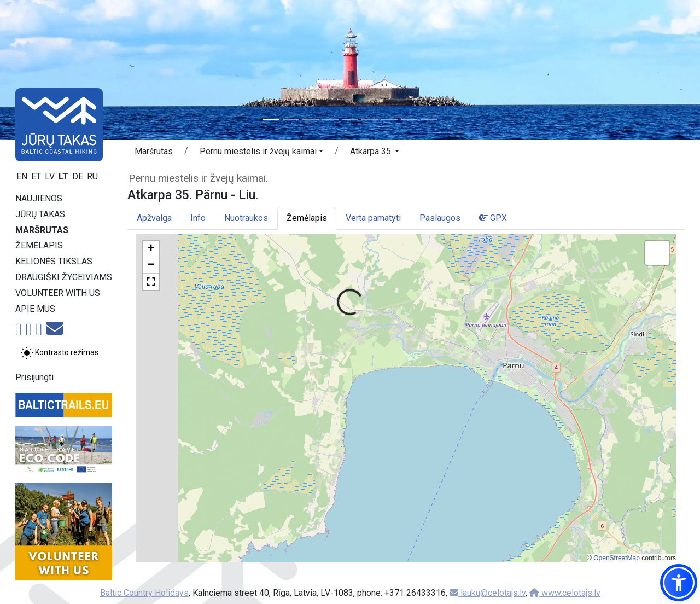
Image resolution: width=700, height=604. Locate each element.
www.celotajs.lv (565, 593)
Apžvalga (154, 218)
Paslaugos (440, 218)
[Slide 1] (271, 120)
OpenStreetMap (617, 558)
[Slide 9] (429, 120)
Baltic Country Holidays (144, 593)
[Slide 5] (350, 120)
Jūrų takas (40, 214)
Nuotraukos (246, 218)
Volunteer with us (58, 293)
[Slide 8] (409, 120)
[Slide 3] (311, 120)
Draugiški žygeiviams (64, 277)
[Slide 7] (389, 120)
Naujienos (39, 198)
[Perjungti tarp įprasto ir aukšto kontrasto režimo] (59, 353)
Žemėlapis (39, 245)
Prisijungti (34, 377)
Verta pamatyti (373, 218)
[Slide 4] (330, 120)
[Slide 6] (370, 120)
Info (198, 218)
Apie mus (35, 309)
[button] (261, 153)
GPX (493, 218)
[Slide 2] (291, 120)
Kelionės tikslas (54, 261)
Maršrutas (42, 230)
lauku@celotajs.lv (488, 593)
